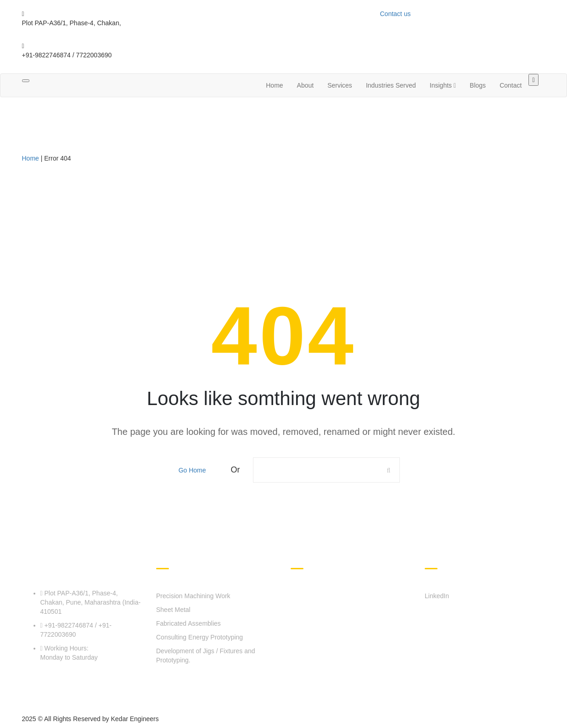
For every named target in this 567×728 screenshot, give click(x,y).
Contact (511, 85)
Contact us (396, 14)
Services (340, 85)
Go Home (192, 470)
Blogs (478, 85)
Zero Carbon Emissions (380, 656)
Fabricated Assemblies (188, 623)
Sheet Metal (173, 610)
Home (274, 85)
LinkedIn (437, 596)
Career (320, 682)
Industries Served (391, 85)
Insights (443, 85)
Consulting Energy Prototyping (199, 637)
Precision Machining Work (193, 596)
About (306, 85)
